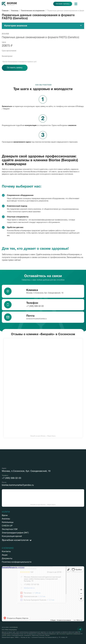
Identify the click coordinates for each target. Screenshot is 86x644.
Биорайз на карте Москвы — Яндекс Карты (43, 436)
